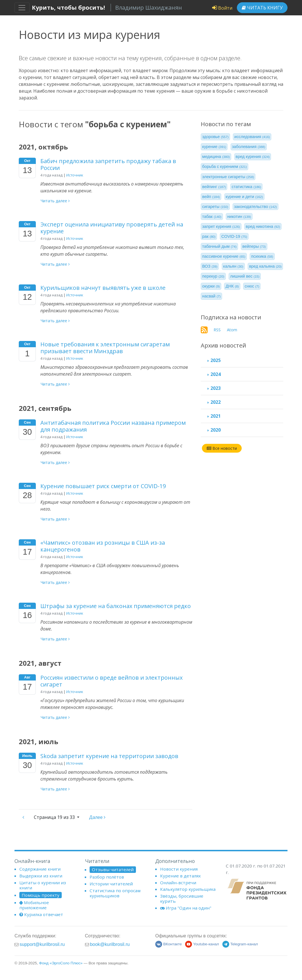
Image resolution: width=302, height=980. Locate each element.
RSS (217, 330)
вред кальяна (265, 266)
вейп (211, 197)
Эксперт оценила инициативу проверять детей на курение (112, 228)
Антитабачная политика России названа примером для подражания (113, 426)
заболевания (249, 147)
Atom (232, 330)
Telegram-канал (240, 944)
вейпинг (214, 187)
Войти (222, 8)
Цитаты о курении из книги (43, 885)
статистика (246, 187)
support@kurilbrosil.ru (42, 944)
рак (209, 236)
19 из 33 (55, 817)
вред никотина (263, 226)
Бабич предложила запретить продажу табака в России (108, 164)
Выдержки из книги (41, 876)
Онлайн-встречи (178, 883)
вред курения (253, 157)
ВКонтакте (168, 944)
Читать (262, 8)
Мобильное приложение (34, 905)
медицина (216, 157)
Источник (75, 175)
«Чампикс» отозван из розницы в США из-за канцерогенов (103, 546)
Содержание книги (40, 869)
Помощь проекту (41, 895)
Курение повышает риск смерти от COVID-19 (103, 486)
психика (262, 256)
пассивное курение (224, 256)
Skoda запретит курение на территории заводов (109, 756)
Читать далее (55, 201)
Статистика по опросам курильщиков (115, 893)
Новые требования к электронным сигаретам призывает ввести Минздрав (105, 348)
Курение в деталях (180, 876)
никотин (239, 217)
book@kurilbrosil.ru (110, 944)
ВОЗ (210, 266)
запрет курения (221, 226)
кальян (233, 266)
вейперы (254, 246)
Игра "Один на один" (186, 908)
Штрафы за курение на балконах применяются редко (116, 606)
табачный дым (219, 246)
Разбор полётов (107, 877)
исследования (252, 137)
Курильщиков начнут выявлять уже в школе (103, 288)
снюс (252, 286)
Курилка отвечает (41, 914)
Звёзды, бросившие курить (182, 898)
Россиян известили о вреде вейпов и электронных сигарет (111, 681)
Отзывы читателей (113, 869)
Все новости (222, 448)
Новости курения (179, 869)
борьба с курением (225, 167)
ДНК (232, 286)
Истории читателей (111, 884)
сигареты (215, 207)
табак (212, 217)
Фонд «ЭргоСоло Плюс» (61, 963)
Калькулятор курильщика (188, 889)
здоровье (215, 137)
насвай (211, 296)
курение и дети (244, 197)
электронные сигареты (228, 177)
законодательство (256, 207)
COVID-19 (234, 236)
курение (214, 147)
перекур (213, 276)
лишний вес (245, 276)
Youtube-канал (202, 944)
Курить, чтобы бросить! (68, 8)
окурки (211, 286)
